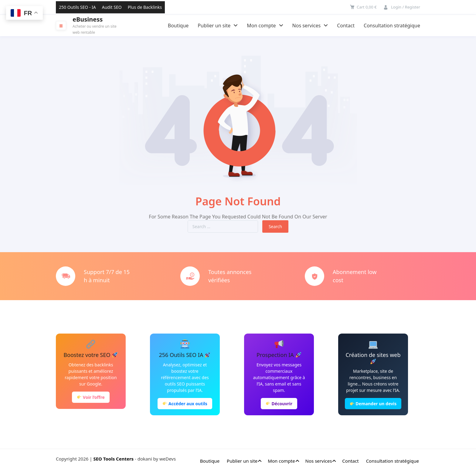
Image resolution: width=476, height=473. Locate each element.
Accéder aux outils (185, 404)
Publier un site (218, 26)
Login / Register (406, 7)
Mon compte (265, 26)
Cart (367, 7)
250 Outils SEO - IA (77, 7)
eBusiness (88, 19)
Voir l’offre (91, 397)
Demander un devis (373, 404)
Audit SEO (112, 7)
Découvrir (279, 404)
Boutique (178, 26)
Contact (346, 26)
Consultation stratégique (392, 26)
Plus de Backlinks (145, 7)
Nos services (310, 26)
